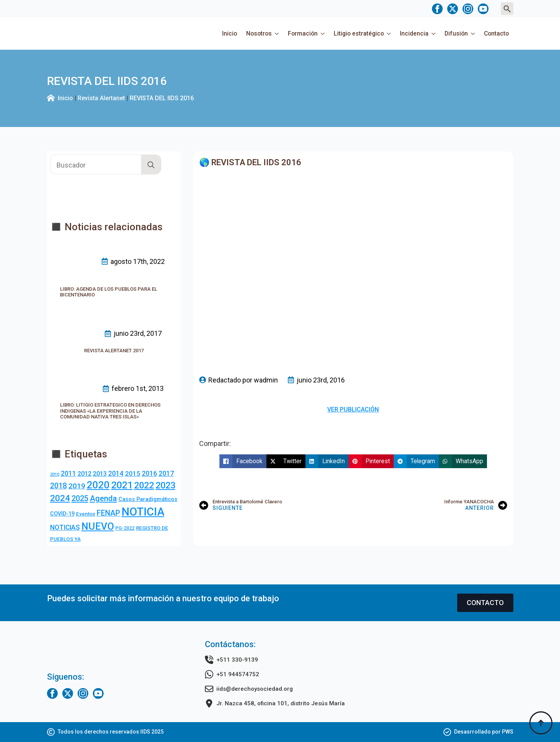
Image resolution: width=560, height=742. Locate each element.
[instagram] (468, 9)
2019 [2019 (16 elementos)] (77, 486)
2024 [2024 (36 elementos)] (60, 498)
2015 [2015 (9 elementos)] (133, 474)
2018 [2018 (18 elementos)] (58, 486)
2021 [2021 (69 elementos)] (122, 485)
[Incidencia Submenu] (434, 34)
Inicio (230, 33)
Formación (303, 33)
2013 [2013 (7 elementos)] (100, 474)
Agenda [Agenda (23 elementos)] (103, 498)
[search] (151, 165)
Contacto (496, 33)
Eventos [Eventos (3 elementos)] (86, 514)
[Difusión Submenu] (474, 34)
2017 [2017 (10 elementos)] (166, 474)
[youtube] (483, 9)
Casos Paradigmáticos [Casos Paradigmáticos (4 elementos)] (148, 499)
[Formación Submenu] (323, 34)
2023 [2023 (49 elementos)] (166, 485)
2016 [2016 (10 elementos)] (149, 474)
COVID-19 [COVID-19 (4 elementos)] (62, 514)
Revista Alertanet (101, 98)
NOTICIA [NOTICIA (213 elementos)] (143, 512)
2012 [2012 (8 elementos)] (84, 474)
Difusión (456, 33)
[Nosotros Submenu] (278, 34)
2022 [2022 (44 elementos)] (144, 486)
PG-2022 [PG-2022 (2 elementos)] (125, 528)
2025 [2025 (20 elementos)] (80, 498)
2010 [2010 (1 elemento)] (55, 474)
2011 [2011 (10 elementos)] (68, 474)
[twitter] (453, 9)
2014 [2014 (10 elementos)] (116, 474)
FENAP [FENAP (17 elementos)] (108, 513)
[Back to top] (541, 723)
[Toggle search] (507, 9)
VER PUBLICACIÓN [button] (353, 409)
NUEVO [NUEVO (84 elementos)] (98, 526)
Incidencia (414, 33)
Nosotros (259, 33)
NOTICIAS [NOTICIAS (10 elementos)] (65, 527)
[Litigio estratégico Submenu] (390, 34)
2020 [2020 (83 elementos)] (98, 485)
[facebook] (437, 9)
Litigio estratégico (359, 33)
